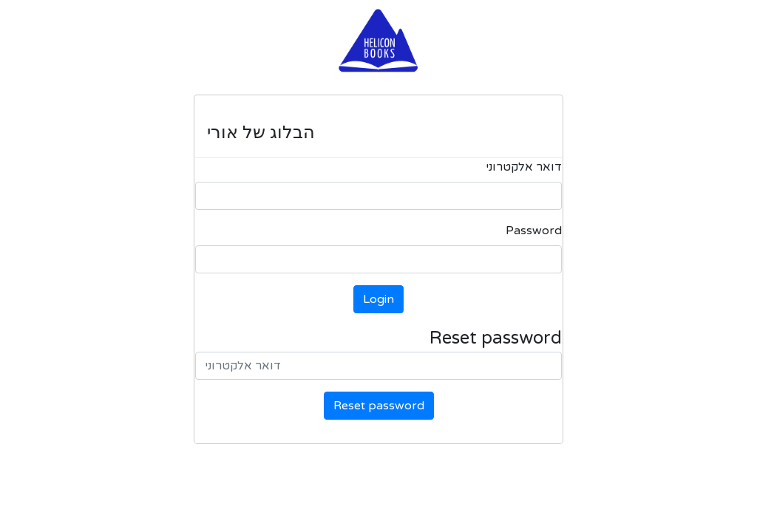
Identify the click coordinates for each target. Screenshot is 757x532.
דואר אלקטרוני (524, 167)
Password (534, 231)
